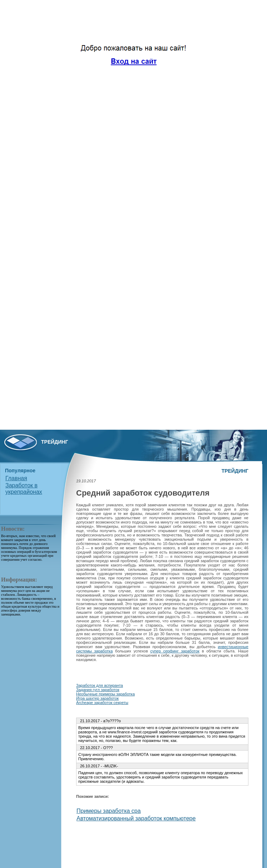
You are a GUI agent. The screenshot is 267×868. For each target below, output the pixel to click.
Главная (16, 478)
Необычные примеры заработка (105, 694)
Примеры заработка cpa (109, 811)
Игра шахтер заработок (97, 698)
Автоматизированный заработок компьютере (136, 818)
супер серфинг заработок (175, 651)
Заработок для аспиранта (100, 685)
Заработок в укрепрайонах (24, 489)
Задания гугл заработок (98, 690)
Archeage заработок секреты (102, 703)
